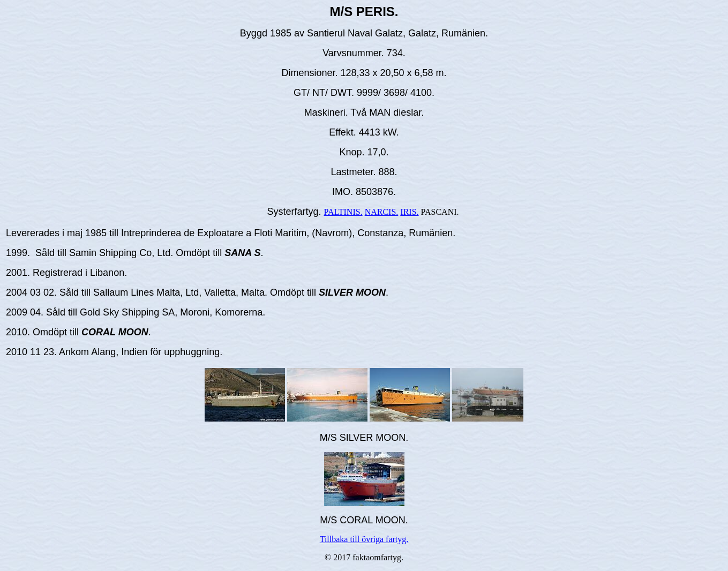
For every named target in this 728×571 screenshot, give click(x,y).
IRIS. (409, 212)
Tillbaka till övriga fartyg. (364, 539)
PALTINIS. (343, 212)
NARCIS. (382, 212)
